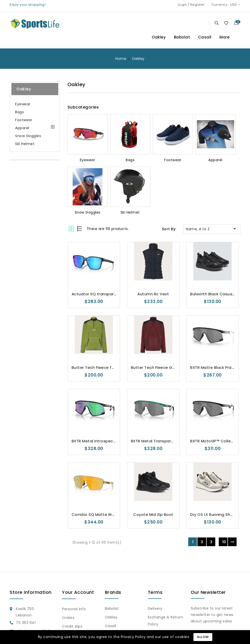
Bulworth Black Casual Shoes (218, 294)
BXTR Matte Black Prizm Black (219, 367)
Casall (205, 37)
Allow (203, 637)
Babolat (182, 37)
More (224, 37)
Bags (19, 112)
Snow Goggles (28, 136)
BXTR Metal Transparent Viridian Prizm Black (173, 441)
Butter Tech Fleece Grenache (160, 367)
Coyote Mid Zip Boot (153, 514)
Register (197, 5)
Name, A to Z (212, 229)
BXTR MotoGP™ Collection (216, 441)
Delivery (155, 608)
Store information (31, 592)
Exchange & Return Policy (165, 621)
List (80, 229)
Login (182, 5)
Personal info (74, 609)
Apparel (22, 128)
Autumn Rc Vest (153, 294)
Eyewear (23, 104)
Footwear (24, 120)
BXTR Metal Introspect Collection (104, 441)
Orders (68, 618)
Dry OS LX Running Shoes (214, 514)
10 (224, 542)
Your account (78, 592)
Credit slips (72, 626)
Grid (72, 229)
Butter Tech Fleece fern (95, 367)
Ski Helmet (25, 144)
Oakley (159, 37)
